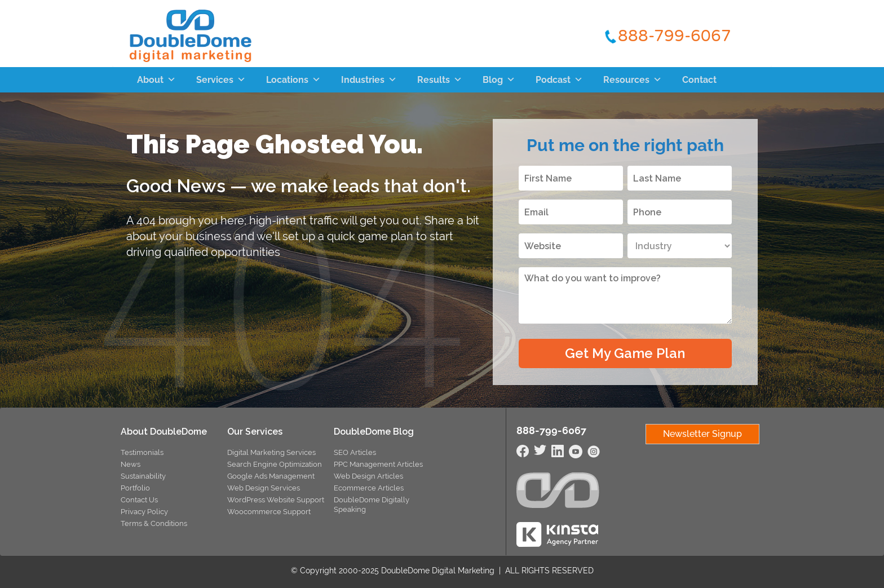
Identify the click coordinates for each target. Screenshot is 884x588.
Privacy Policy (144, 512)
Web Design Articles (368, 476)
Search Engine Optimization (275, 464)
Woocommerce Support (269, 512)
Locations (293, 80)
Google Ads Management (271, 476)
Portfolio (135, 488)
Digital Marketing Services (271, 452)
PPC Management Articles (378, 464)
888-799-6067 (675, 36)
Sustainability (143, 476)
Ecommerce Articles (369, 488)
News (131, 464)
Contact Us (139, 500)
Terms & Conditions (154, 523)
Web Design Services (264, 488)
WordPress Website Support (276, 500)
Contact (699, 80)
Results (440, 80)
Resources (633, 80)
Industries (369, 80)
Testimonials (142, 452)
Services (221, 80)
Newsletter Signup (702, 434)
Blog (499, 80)
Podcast (559, 80)
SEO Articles (355, 452)
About (156, 80)
